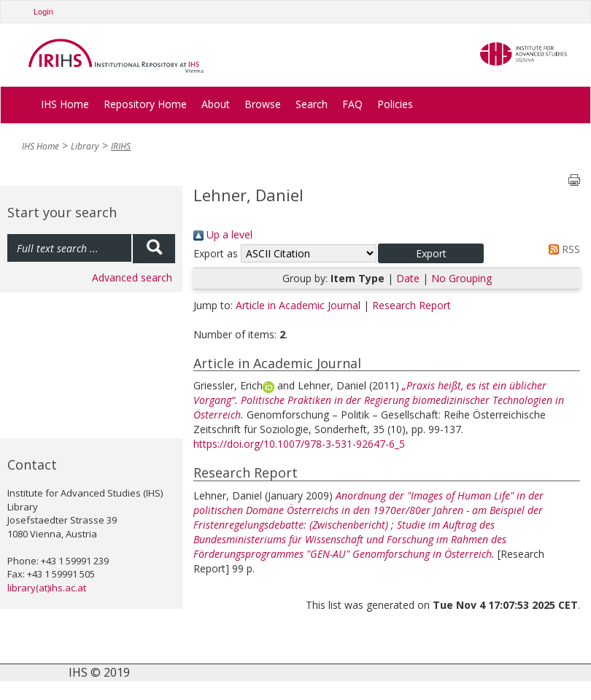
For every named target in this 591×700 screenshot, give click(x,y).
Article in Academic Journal (298, 305)
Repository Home (145, 104)
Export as (216, 253)
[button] (431, 253)
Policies (395, 104)
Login (43, 12)
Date (408, 278)
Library (85, 146)
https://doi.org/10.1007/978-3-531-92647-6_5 (299, 444)
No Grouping (461, 278)
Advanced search (132, 277)
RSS (562, 249)
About (216, 104)
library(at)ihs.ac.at (47, 588)
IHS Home (65, 104)
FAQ (352, 104)
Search (312, 104)
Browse (263, 104)
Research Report (412, 305)
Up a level (223, 234)
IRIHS (121, 146)
